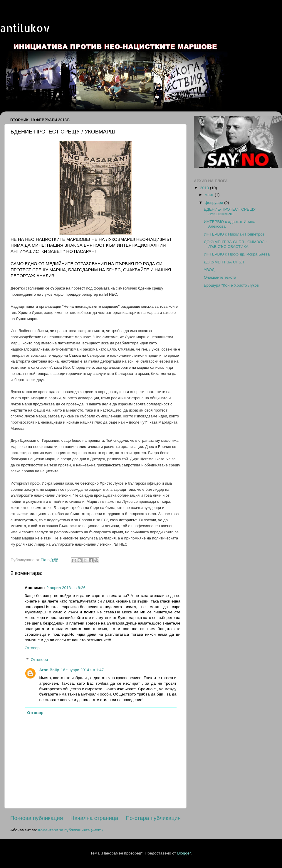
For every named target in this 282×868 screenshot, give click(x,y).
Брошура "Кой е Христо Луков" (232, 285)
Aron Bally (49, 670)
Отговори (39, 660)
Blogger (184, 853)
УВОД (209, 270)
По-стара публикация (153, 818)
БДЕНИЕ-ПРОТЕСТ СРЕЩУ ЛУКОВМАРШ (230, 212)
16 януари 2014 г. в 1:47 (82, 670)
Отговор (32, 648)
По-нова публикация (37, 818)
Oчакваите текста (220, 277)
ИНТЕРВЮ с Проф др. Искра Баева (237, 254)
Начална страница (94, 818)
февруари (214, 203)
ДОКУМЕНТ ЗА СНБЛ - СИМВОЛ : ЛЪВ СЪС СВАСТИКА (235, 244)
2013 (205, 188)
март (210, 195)
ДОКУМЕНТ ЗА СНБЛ (224, 262)
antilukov (25, 28)
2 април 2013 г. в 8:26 (66, 588)
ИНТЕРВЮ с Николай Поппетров (234, 234)
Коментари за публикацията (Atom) (70, 830)
